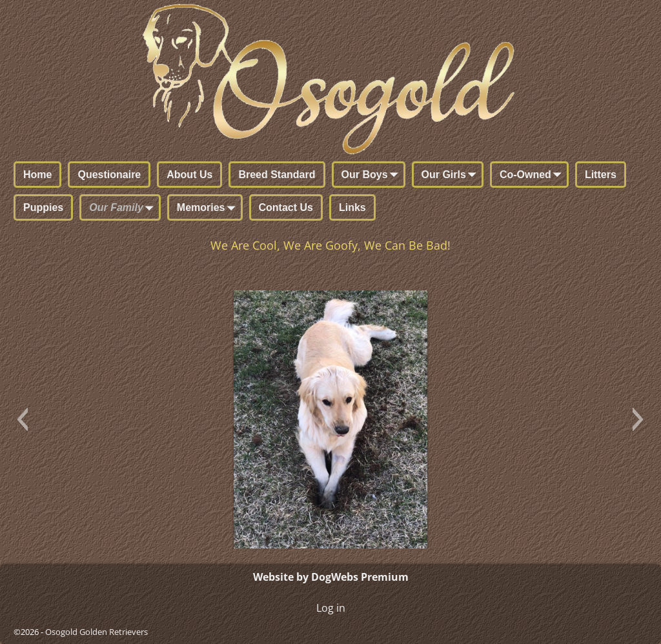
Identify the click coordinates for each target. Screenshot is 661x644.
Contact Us (286, 207)
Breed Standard (277, 175)
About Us (189, 175)
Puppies (43, 207)
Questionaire (109, 175)
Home (37, 175)
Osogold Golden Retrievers (97, 632)
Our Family (124, 208)
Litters (601, 175)
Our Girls (452, 176)
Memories (209, 208)
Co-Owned (533, 176)
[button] (22, 419)
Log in (331, 608)
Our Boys (372, 176)
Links (352, 207)
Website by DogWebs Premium (331, 577)
